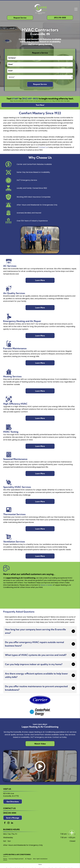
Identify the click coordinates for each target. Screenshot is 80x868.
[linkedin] (12, 823)
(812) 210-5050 (10, 813)
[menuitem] (6, 859)
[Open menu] (76, 9)
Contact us (43, 147)
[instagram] (8, 823)
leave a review (47, 585)
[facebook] (5, 823)
